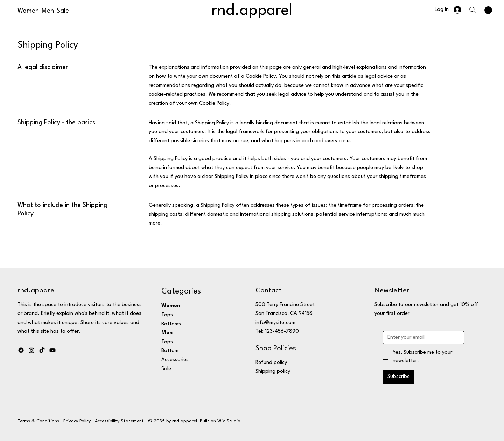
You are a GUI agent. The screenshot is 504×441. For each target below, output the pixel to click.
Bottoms (171, 324)
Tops (167, 315)
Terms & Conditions (38, 421)
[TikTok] (42, 350)
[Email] (421, 338)
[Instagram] (31, 350)
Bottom (170, 351)
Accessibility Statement (119, 421)
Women (171, 306)
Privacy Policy (77, 421)
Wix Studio (229, 421)
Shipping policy (273, 371)
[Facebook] (21, 350)
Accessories (175, 360)
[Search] (472, 10)
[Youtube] (52, 350)
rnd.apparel (252, 11)
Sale (166, 369)
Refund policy (271, 363)
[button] (488, 10)
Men (167, 333)
